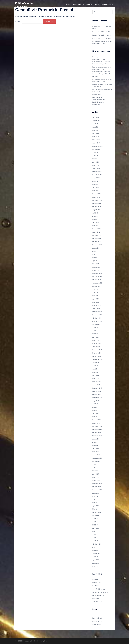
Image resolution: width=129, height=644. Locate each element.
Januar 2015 (96, 480)
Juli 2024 (95, 152)
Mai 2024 (95, 159)
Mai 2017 (95, 410)
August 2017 (96, 401)
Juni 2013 (95, 522)
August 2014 (96, 493)
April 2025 (96, 133)
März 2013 (96, 531)
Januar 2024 (96, 168)
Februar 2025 (96, 140)
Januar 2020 (96, 308)
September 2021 (98, 245)
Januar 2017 (96, 423)
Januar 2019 (96, 347)
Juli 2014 (95, 496)
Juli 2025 (95, 124)
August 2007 (96, 563)
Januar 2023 (96, 197)
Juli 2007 (95, 566)
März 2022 (96, 226)
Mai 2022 (95, 219)
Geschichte (89, 4)
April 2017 (96, 414)
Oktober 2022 (97, 207)
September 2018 (98, 359)
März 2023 (96, 191)
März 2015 (96, 477)
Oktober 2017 (97, 394)
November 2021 (97, 238)
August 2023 (96, 178)
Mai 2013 (95, 525)
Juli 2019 (95, 328)
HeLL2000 (96, 90)
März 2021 (96, 264)
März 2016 (96, 452)
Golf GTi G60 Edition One (100, 592)
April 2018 (96, 375)
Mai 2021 (95, 258)
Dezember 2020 (97, 274)
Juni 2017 (95, 407)
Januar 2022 (96, 232)
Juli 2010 (95, 541)
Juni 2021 (95, 254)
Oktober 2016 (97, 433)
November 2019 (97, 315)
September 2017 (98, 398)
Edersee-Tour (96, 583)
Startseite (68, 4)
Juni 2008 (95, 557)
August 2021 (96, 248)
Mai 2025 (95, 130)
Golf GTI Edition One (99, 589)
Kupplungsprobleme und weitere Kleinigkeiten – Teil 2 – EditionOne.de (102, 59)
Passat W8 (96, 599)
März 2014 (96, 509)
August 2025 (96, 121)
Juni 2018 (95, 369)
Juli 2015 (95, 464)
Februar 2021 (96, 267)
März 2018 (96, 379)
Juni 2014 (95, 500)
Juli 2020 (95, 289)
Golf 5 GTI (95, 586)
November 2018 (97, 353)
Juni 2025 (95, 127)
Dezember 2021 (97, 235)
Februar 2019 (96, 344)
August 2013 (96, 515)
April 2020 (96, 299)
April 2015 (96, 474)
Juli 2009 (95, 547)
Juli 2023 (95, 181)
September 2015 (98, 458)
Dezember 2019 (97, 312)
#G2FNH (95, 579)
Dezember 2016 (97, 426)
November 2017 (97, 391)
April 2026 (96, 118)
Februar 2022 (96, 229)
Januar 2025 (96, 143)
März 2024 (96, 165)
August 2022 (96, 210)
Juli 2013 (95, 519)
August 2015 (96, 461)
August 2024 (96, 149)
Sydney (45, 641)
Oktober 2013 (97, 512)
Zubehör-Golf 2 (97, 602)
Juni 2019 (95, 331)
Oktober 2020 (97, 280)
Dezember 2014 (97, 484)
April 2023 (96, 188)
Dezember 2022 (97, 200)
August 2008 (96, 554)
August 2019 (96, 324)
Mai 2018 (95, 372)
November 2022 (97, 203)
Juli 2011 (95, 538)
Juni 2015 (95, 468)
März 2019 (96, 340)
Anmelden (96, 615)
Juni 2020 (95, 293)
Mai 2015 (95, 471)
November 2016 (97, 429)
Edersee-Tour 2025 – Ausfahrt (102, 35)
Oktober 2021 (97, 242)
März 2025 (96, 137)
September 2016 (98, 436)
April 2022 (96, 223)
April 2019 (96, 337)
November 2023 (97, 175)
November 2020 (97, 277)
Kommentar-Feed (98, 621)
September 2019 (98, 321)
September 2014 (98, 490)
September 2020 (98, 283)
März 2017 (96, 417)
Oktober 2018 (97, 356)
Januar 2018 (96, 385)
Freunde (97, 4)
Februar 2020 (96, 305)
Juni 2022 (95, 216)
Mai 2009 (95, 550)
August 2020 (96, 286)
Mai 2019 (95, 334)
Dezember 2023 (97, 172)
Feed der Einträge (98, 618)
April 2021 (96, 261)
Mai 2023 (95, 184)
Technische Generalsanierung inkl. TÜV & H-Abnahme (102, 74)
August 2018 (96, 363)
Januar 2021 (96, 270)
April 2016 (96, 449)
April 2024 (96, 162)
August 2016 (96, 439)
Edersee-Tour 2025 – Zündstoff (102, 32)
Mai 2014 (95, 503)
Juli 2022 (95, 213)
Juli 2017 (95, 404)
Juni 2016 (95, 442)
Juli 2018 (95, 366)
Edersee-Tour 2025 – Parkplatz (102, 38)
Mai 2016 (95, 445)
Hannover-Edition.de (107, 4)
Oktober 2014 (97, 487)
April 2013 (96, 528)
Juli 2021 (95, 251)
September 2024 (98, 146)
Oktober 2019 (97, 318)
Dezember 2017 (97, 388)
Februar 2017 (96, 420)
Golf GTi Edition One (78, 4)
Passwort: (29, 21)
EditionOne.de (24, 3)
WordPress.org (97, 624)
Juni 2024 (95, 156)
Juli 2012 (95, 534)
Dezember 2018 (97, 350)
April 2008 (96, 560)
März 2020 (96, 302)
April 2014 (96, 506)
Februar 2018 (96, 382)
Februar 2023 (96, 194)
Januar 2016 (96, 455)
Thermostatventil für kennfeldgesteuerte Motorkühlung (102, 92)
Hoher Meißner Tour (99, 595)
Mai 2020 (95, 296)
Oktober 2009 (97, 544)
